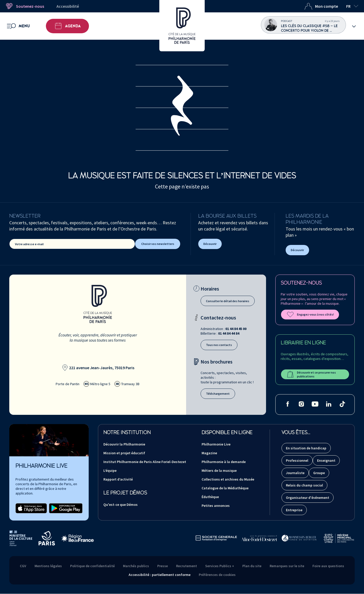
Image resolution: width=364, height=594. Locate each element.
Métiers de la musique (219, 471)
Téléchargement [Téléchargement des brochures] (218, 394)
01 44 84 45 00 (236, 329)
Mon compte (321, 6)
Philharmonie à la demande (224, 462)
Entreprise (294, 510)
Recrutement (187, 566)
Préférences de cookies (217, 575)
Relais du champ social (304, 485)
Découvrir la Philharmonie (124, 444)
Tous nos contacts (219, 345)
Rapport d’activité (118, 479)
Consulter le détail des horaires (228, 301)
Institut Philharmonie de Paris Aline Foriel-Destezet (145, 462)
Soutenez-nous (25, 6)
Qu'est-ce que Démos (121, 505)
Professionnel (297, 460)
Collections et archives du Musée (228, 479)
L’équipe (110, 471)
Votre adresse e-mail (29, 244)
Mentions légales (48, 566)
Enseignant (326, 460)
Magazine (209, 453)
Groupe (319, 473)
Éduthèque (210, 497)
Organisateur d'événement (308, 498)
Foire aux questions (328, 566)
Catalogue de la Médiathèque (225, 488)
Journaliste (295, 473)
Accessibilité (68, 6)
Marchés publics (136, 566)
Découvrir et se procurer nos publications (311, 374)
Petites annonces (216, 506)
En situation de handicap (306, 448)
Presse (163, 566)
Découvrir (210, 244)
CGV (23, 566)
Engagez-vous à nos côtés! (310, 315)
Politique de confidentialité (92, 566)
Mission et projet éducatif (124, 453)
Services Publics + (220, 566)
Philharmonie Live (216, 444)
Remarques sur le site (287, 566)
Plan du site (252, 566)
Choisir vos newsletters (158, 244)
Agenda (67, 26)
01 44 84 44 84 (229, 333)
